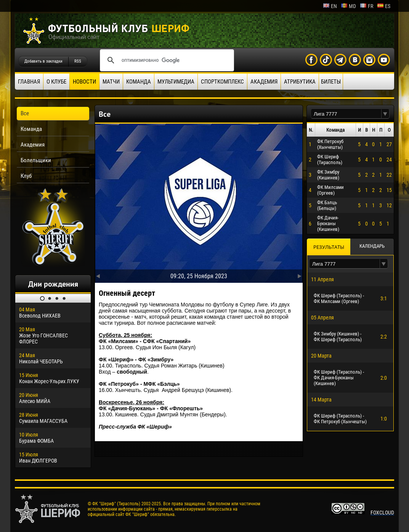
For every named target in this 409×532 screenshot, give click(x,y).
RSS (78, 61)
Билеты (331, 82)
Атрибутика (300, 82)
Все (25, 113)
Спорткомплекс (222, 82)
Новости (84, 82)
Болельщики (36, 160)
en (330, 6)
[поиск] (166, 60)
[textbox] (346, 114)
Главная (29, 82)
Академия (264, 82)
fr (366, 6)
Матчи (111, 82)
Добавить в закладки (43, 61)
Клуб (26, 176)
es (384, 6)
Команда (139, 82)
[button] (385, 114)
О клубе (56, 82)
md (348, 6)
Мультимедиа (176, 82)
